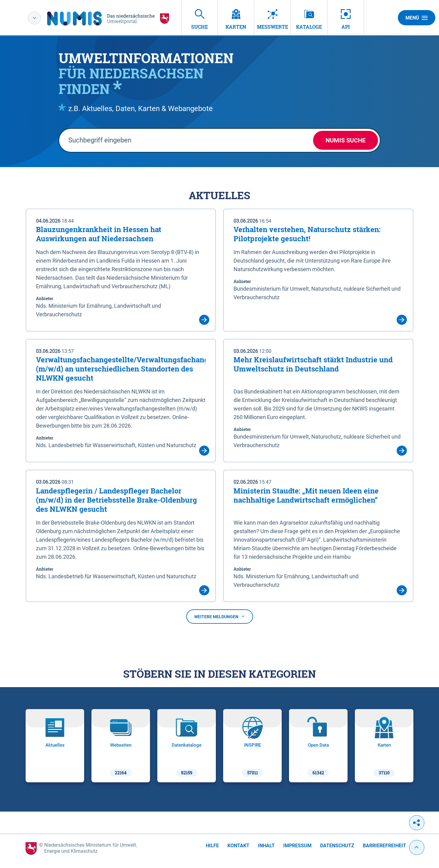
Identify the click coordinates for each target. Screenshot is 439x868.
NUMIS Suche (346, 140)
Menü (417, 18)
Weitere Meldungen (220, 617)
